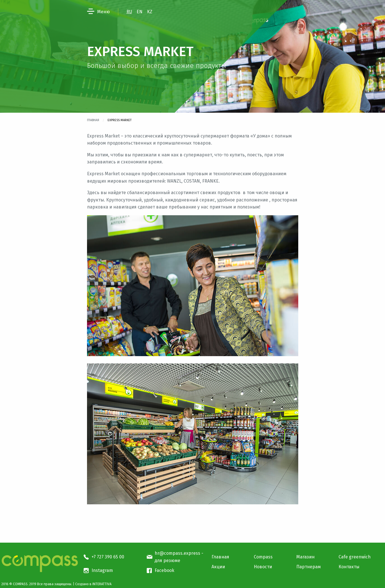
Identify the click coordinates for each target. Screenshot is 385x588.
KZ (150, 12)
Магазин (305, 557)
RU (129, 12)
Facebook (164, 570)
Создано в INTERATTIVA (93, 584)
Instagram (102, 570)
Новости (263, 567)
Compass (263, 557)
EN (140, 12)
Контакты (349, 567)
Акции (218, 567)
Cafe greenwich (355, 557)
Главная (93, 120)
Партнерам (309, 567)
